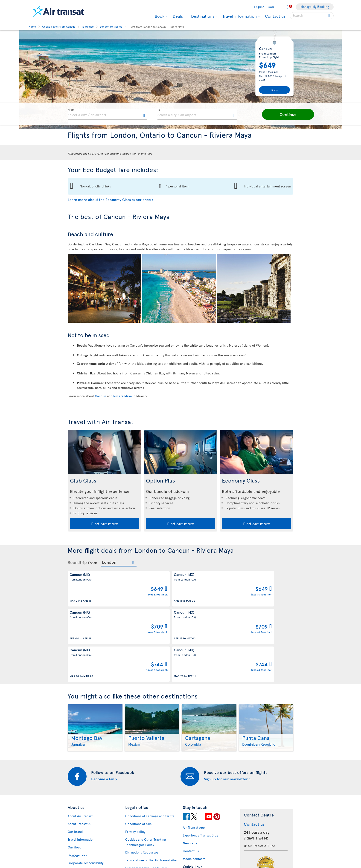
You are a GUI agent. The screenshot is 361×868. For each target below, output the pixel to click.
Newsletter (191, 775)
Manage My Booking (315, 7)
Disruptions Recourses (142, 784)
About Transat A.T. (81, 756)
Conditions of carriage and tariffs (150, 748)
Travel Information (81, 771)
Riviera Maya (122, 396)
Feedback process (81, 843)
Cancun (100, 396)
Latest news (191, 831)
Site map (74, 858)
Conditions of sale (138, 756)
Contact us (275, 16)
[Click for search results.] (330, 16)
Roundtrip (77, 562)
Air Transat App (194, 759)
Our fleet (74, 779)
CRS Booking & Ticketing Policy (148, 826)
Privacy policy (135, 763)
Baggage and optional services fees (151, 818)
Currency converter (197, 807)
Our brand (75, 763)
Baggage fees (77, 787)
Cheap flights (192, 815)
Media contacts (194, 791)
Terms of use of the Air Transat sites (151, 792)
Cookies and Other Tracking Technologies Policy (146, 774)
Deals (177, 16)
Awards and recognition (85, 803)
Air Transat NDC (194, 838)
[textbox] (107, 114)
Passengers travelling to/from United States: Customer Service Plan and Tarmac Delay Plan (149, 805)
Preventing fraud (137, 842)
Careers (74, 810)
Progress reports (80, 835)
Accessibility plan (80, 827)
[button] (279, 114)
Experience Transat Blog (200, 767)
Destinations (202, 16)
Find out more (105, 524)
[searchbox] (312, 16)
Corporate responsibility (86, 795)
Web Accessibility (80, 850)
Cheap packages (195, 823)
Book (159, 16)
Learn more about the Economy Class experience (109, 199)
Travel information (239, 16)
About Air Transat (80, 748)
